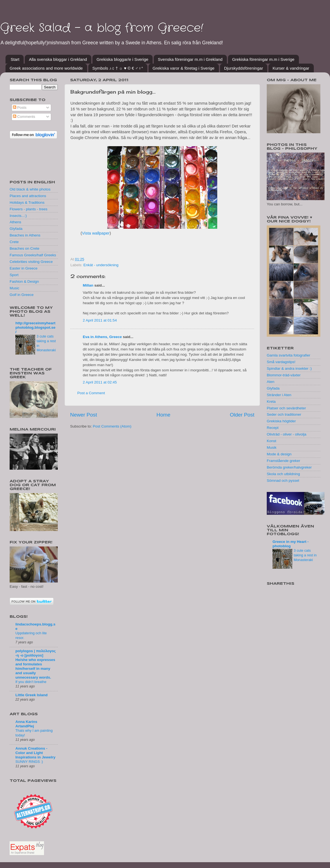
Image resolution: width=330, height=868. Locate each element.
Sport (14, 275)
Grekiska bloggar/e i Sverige (122, 59)
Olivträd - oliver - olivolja (287, 434)
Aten (271, 382)
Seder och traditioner (284, 414)
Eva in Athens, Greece (102, 337)
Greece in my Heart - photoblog (291, 544)
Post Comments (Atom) (112, 426)
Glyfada (16, 229)
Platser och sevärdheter (286, 408)
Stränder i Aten (279, 395)
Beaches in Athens (25, 235)
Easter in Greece (24, 268)
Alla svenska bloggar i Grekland (58, 59)
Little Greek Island (31, 695)
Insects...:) (18, 216)
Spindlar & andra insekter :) (289, 368)
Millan (88, 285)
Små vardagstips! (281, 362)
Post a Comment (91, 393)
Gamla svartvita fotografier (288, 355)
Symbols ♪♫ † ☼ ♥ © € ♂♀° (118, 68)
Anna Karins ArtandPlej (26, 724)
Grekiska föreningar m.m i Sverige (263, 59)
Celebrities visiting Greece (31, 262)
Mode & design (279, 454)
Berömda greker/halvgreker (289, 467)
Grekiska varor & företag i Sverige (184, 68)
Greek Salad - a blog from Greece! (102, 28)
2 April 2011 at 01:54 (100, 320)
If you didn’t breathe (31, 682)
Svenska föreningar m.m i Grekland (190, 59)
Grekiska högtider (281, 421)
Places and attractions (28, 196)
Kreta (271, 402)
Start (15, 59)
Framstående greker (284, 461)
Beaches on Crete (24, 248)
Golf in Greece (22, 295)
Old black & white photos (30, 189)
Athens (15, 222)
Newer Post (84, 415)
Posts (20, 108)
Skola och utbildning (283, 474)
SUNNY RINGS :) (29, 762)
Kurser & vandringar (291, 68)
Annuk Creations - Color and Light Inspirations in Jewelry (35, 753)
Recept (273, 428)
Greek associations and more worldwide (46, 68)
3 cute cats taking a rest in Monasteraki (305, 555)
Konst (272, 441)
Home (163, 415)
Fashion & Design (24, 281)
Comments (24, 117)
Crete (14, 242)
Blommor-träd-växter (284, 375)
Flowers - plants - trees (28, 209)
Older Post (242, 415)
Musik (272, 447)
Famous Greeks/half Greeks (33, 255)
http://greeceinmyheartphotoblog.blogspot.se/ (35, 327)
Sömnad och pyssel (283, 481)
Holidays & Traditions (27, 202)
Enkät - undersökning (101, 265)
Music (14, 288)
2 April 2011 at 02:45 (100, 382)
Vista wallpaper (96, 233)
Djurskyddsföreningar (244, 68)
